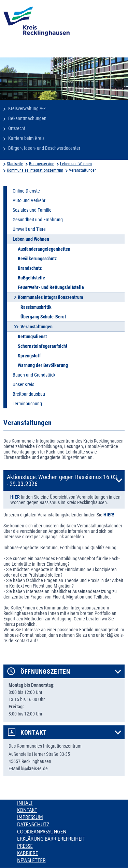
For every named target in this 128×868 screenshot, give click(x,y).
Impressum (30, 817)
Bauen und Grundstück (34, 375)
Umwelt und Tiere (29, 229)
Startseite (15, 164)
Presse (25, 846)
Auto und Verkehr (29, 200)
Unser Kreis (23, 384)
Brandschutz (30, 268)
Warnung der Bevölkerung (43, 365)
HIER (15, 497)
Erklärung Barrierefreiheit (51, 839)
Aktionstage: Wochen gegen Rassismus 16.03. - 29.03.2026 (63, 481)
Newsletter (31, 860)
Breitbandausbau (29, 394)
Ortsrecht (17, 128)
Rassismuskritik (36, 307)
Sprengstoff (29, 356)
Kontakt (34, 733)
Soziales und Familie (32, 210)
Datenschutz (33, 825)
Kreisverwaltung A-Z (27, 108)
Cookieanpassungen (42, 832)
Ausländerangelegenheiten (44, 249)
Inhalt (25, 803)
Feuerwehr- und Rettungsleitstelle (51, 287)
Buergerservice (42, 164)
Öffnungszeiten (45, 672)
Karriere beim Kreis (26, 138)
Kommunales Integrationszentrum (35, 170)
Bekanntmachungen (27, 118)
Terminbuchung (27, 404)
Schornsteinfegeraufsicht (42, 346)
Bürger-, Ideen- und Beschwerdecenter (44, 148)
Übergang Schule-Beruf (43, 317)
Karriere (28, 853)
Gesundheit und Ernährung (38, 220)
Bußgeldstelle (31, 278)
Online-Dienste (26, 191)
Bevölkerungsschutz (37, 259)
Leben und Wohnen (76, 164)
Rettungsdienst (32, 337)
